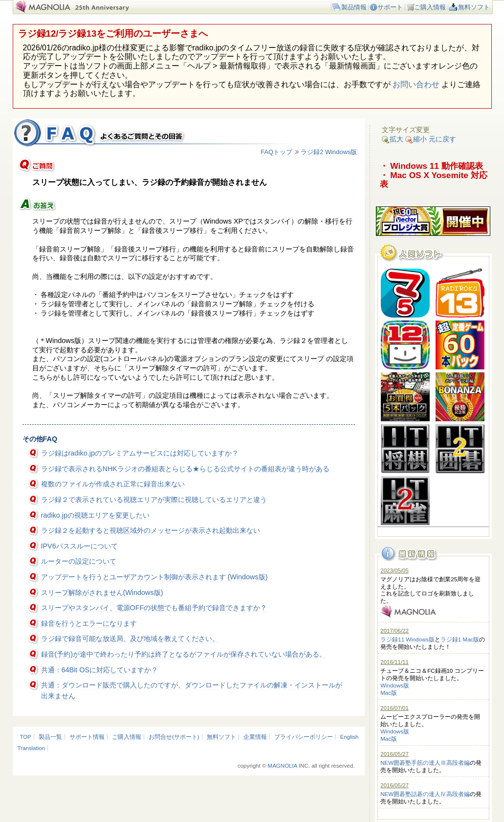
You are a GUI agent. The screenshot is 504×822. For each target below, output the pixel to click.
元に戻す (442, 139)
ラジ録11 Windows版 (407, 639)
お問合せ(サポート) (174, 737)
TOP (26, 737)
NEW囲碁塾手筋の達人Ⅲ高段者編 (425, 763)
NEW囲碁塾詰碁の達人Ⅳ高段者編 (425, 794)
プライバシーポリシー (304, 737)
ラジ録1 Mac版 (460, 639)
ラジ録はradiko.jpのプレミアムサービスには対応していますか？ (140, 453)
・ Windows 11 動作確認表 (431, 166)
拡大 (393, 139)
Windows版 (395, 685)
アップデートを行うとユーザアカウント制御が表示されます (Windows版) (154, 577)
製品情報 (354, 7)
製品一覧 (50, 737)
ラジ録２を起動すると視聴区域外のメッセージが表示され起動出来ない (151, 530)
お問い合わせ (416, 84)
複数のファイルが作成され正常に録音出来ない (113, 484)
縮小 (416, 139)
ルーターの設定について (79, 561)
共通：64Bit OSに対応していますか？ (100, 670)
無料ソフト (474, 7)
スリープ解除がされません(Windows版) (102, 593)
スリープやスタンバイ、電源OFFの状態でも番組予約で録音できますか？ (154, 608)
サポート (390, 7)
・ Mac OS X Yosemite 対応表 (434, 180)
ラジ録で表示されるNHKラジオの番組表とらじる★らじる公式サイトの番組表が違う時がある (185, 469)
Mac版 (389, 693)
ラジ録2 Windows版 (329, 152)
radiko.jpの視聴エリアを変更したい (95, 515)
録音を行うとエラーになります (89, 623)
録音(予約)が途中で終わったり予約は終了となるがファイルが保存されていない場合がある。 (184, 654)
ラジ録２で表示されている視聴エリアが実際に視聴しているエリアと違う (154, 500)
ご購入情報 (430, 7)
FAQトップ (276, 152)
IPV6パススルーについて (79, 546)
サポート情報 (87, 737)
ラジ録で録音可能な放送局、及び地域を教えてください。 (130, 639)
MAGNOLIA (283, 766)
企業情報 (255, 737)
